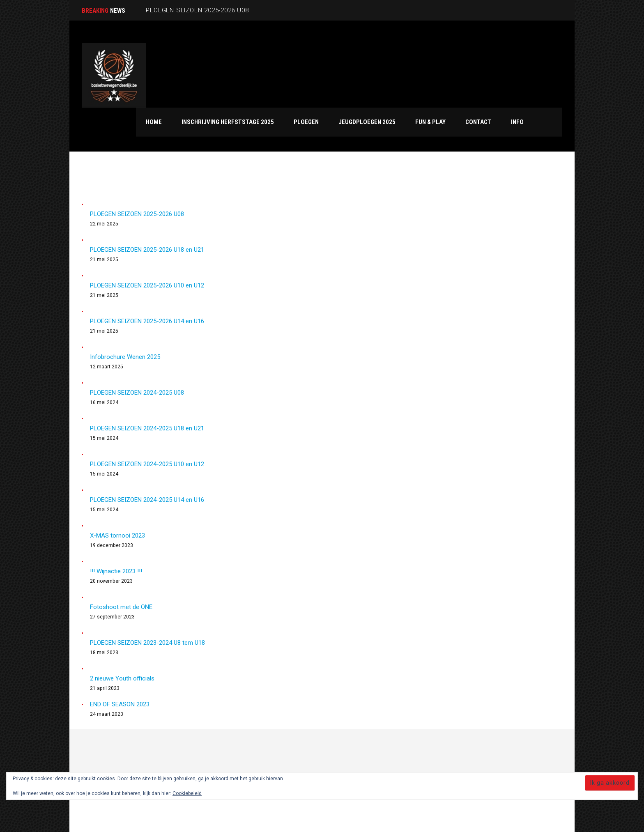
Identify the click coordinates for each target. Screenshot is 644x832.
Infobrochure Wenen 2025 (125, 357)
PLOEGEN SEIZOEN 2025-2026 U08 (137, 214)
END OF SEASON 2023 (120, 704)
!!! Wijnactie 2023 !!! (116, 571)
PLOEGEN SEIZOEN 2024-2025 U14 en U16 (147, 500)
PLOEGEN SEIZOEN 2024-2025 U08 (137, 393)
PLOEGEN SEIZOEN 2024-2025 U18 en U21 (147, 428)
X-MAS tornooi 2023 (117, 536)
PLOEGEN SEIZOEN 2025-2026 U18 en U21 (147, 250)
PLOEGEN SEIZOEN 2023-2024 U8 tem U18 (147, 643)
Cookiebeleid (187, 793)
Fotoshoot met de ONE (121, 607)
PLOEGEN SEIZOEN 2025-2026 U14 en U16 (147, 321)
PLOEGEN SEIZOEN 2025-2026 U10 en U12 (147, 285)
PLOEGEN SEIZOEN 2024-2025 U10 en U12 (147, 464)
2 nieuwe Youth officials (122, 678)
